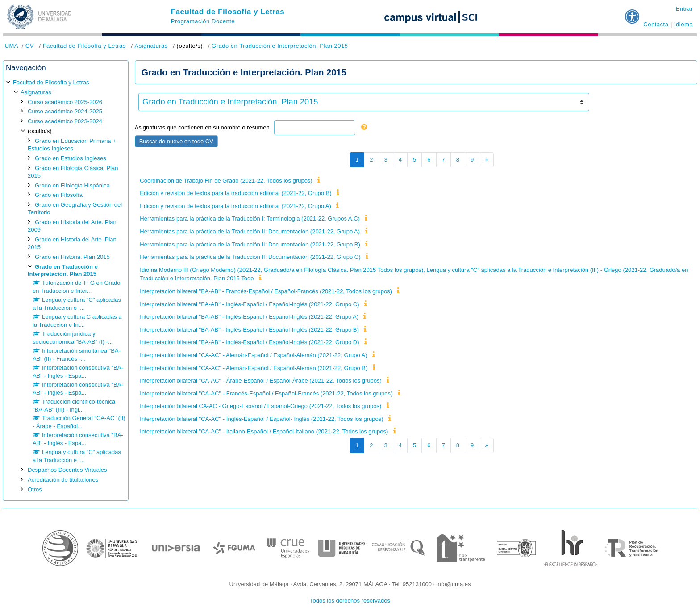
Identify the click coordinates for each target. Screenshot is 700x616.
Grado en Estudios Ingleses (71, 158)
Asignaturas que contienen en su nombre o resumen (202, 127)
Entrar (684, 9)
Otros (35, 489)
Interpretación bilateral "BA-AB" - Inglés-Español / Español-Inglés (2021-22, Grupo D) (249, 342)
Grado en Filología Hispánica (72, 185)
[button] (633, 13)
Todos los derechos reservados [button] (350, 601)
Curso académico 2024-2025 (65, 111)
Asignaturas (151, 46)
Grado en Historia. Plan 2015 (72, 257)
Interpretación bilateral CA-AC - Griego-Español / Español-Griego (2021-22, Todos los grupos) (260, 406)
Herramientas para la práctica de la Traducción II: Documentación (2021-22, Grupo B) (250, 244)
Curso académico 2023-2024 (65, 121)
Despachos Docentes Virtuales (67, 470)
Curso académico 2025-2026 (65, 102)
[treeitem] (66, 286)
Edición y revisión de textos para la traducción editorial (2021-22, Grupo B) (235, 193)
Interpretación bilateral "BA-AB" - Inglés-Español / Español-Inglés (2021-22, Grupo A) (249, 317)
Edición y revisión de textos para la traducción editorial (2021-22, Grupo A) (235, 206)
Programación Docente (203, 21)
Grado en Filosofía (59, 195)
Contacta (656, 24)
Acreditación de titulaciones (63, 480)
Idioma (683, 24)
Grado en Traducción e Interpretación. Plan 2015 (280, 46)
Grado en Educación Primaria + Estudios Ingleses (72, 145)
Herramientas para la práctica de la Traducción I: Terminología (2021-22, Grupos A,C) (250, 219)
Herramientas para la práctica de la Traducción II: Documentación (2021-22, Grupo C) (250, 257)
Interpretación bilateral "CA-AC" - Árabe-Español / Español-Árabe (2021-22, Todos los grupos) (261, 381)
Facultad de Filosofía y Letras (228, 12)
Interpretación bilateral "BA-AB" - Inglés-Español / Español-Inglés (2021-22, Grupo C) (249, 304)
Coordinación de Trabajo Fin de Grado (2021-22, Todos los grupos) (226, 181)
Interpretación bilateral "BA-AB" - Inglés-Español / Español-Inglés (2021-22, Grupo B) (249, 330)
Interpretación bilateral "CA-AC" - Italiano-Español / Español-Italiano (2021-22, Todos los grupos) (264, 431)
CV (30, 46)
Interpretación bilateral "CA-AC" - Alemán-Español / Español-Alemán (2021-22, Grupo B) (254, 368)
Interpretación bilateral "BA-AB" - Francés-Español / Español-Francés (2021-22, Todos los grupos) (266, 291)
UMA (12, 46)
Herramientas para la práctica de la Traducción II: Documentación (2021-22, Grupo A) (250, 231)
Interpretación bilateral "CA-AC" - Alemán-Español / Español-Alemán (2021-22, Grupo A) (253, 355)
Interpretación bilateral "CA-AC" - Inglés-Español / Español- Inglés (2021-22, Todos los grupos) (261, 419)
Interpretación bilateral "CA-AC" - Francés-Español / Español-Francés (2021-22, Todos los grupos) (266, 393)
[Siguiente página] (486, 160)
